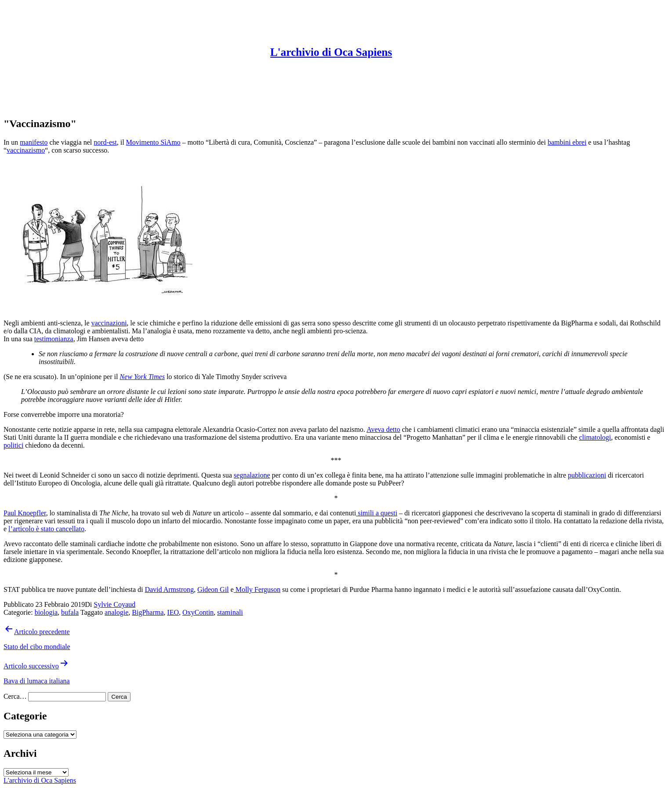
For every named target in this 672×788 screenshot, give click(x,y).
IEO (173, 612)
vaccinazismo (26, 150)
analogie (116, 612)
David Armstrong (169, 589)
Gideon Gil (213, 589)
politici (13, 445)
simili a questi (377, 513)
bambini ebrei (567, 142)
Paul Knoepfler (25, 513)
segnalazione (252, 475)
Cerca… (15, 696)
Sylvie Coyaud (114, 604)
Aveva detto (383, 429)
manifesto (34, 142)
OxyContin (198, 612)
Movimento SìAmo (153, 142)
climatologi (595, 437)
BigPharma (148, 612)
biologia (46, 612)
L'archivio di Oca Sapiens (331, 52)
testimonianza (54, 339)
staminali (230, 612)
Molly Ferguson (257, 589)
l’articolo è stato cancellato (46, 529)
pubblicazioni (587, 475)
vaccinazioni (109, 323)
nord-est (105, 142)
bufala (70, 612)
